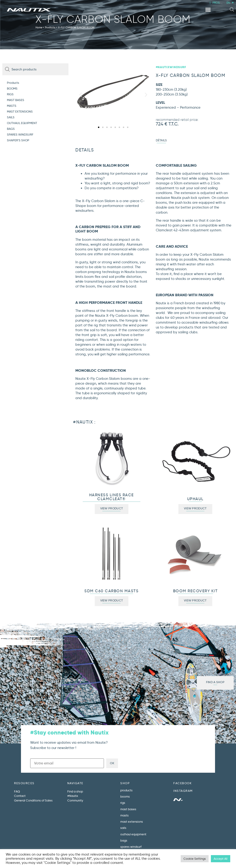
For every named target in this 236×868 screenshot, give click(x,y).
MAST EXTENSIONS (20, 111)
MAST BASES (16, 100)
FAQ (17, 791)
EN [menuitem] (228, 3)
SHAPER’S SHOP (18, 140)
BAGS (11, 129)
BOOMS (12, 88)
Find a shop (75, 791)
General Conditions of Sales (33, 800)
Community (75, 800)
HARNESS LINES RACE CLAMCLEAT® (112, 497)
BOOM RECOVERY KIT (195, 591)
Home (39, 27)
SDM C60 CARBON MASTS (111, 591)
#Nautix (73, 796)
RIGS (10, 94)
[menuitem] (230, 3)
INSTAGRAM (183, 791)
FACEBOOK (183, 783)
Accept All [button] (221, 859)
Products (50, 27)
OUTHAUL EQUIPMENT (22, 123)
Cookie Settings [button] (195, 859)
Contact (20, 796)
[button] (208, 10)
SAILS (11, 117)
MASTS (12, 106)
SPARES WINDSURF (20, 134)
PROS (216, 3)
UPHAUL (195, 499)
